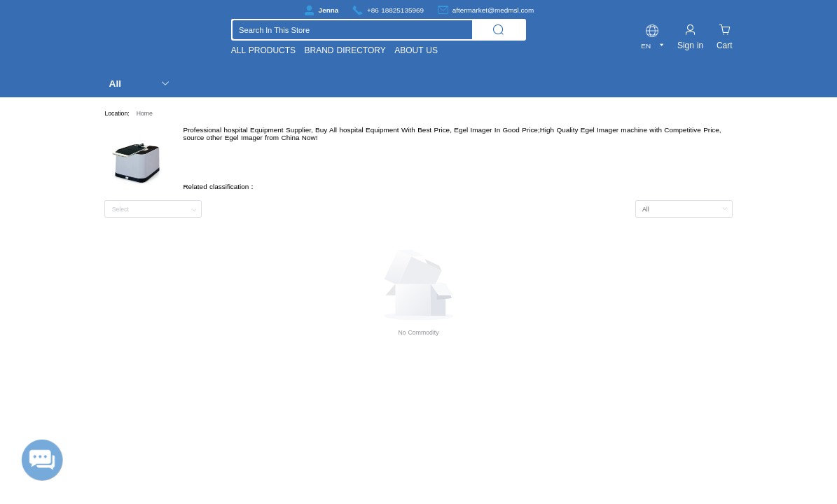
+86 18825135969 (395, 10)
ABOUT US (416, 50)
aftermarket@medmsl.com (493, 10)
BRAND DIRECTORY (345, 50)
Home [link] (145, 113)
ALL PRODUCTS (263, 50)
